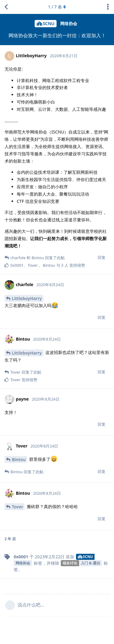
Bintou (19, 459)
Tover (17, 507)
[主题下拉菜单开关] (108, 7)
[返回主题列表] (6, 7)
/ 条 (57, 7)
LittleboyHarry (27, 298)
